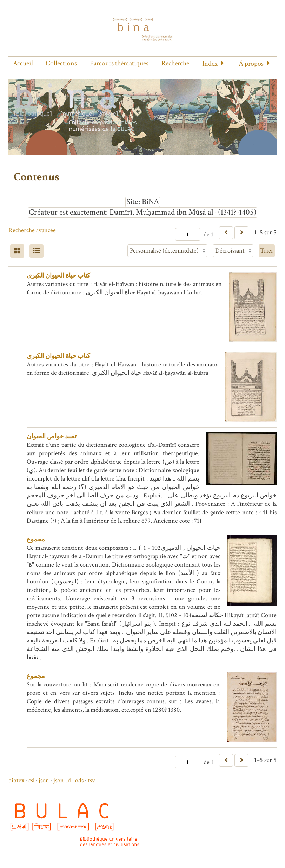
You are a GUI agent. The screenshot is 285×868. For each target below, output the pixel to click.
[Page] (188, 234)
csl (31, 780)
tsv (91, 780)
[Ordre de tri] (233, 251)
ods (79, 780)
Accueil (23, 63)
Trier (267, 251)
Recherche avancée (32, 230)
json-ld (62, 780)
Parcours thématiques (119, 63)
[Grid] (17, 251)
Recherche (175, 63)
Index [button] (210, 64)
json (44, 780)
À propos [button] (251, 64)
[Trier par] (167, 251)
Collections (61, 63)
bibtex (16, 780)
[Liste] (37, 251)
